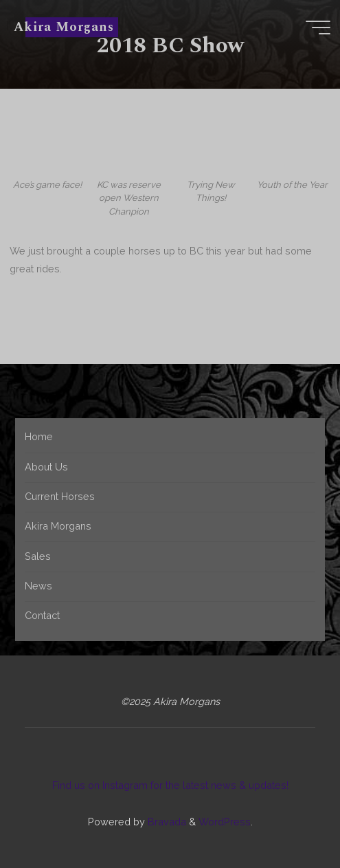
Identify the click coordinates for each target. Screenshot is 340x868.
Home (39, 436)
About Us (46, 467)
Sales (38, 556)
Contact (42, 615)
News (38, 586)
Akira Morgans (64, 27)
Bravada (166, 822)
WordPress (225, 822)
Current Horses (60, 496)
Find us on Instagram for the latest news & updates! (170, 785)
